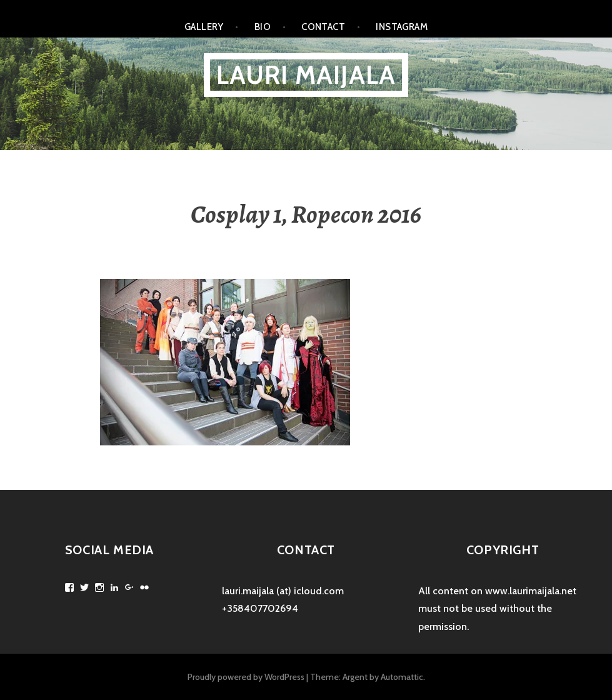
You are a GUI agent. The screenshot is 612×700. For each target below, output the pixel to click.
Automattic (402, 677)
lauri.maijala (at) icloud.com (283, 591)
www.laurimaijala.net (531, 591)
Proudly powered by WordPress (246, 677)
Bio (263, 27)
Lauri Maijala (306, 75)
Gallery (204, 27)
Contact (323, 27)
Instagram (402, 27)
